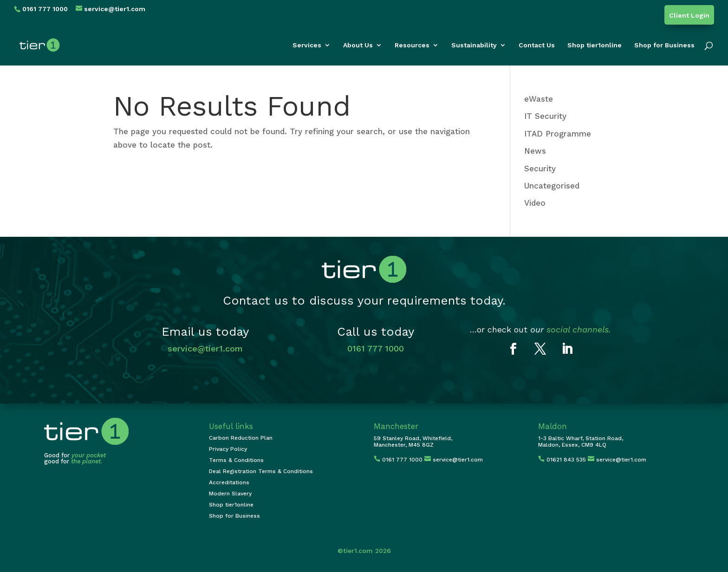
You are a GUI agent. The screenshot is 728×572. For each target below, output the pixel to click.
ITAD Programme (558, 134)
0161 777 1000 (376, 348)
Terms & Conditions (236, 460)
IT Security (545, 116)
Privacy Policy (228, 449)
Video (535, 203)
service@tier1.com (205, 348)
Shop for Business (664, 45)
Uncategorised (552, 186)
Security (540, 169)
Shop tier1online (595, 45)
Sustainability (474, 45)
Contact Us (537, 45)
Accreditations (229, 482)
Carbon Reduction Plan (241, 438)
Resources (412, 45)
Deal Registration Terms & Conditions (261, 471)
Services (307, 45)
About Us (358, 45)
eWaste (539, 99)
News (535, 151)
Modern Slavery (230, 494)
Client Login (689, 16)
